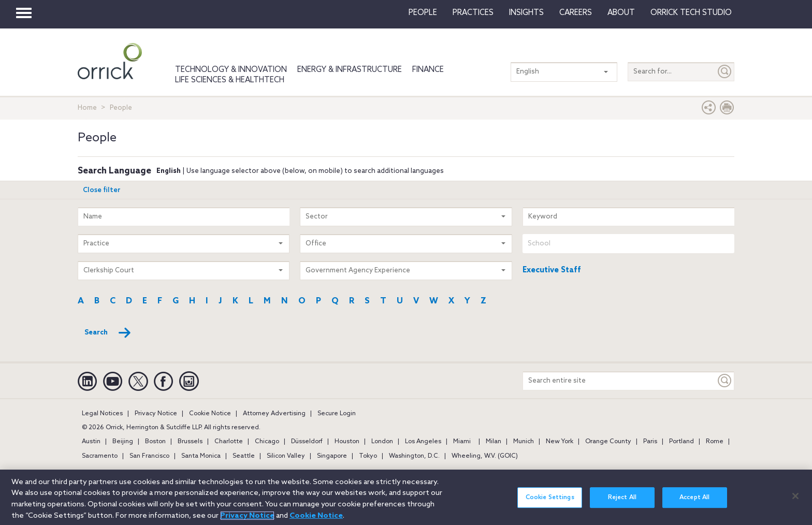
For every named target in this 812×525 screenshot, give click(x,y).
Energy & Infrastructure (350, 70)
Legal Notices (102, 414)
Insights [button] (526, 13)
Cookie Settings (550, 503)
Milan (494, 442)
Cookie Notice (210, 414)
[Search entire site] (619, 381)
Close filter (102, 190)
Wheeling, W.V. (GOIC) (485, 456)
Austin (91, 442)
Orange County (608, 442)
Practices (473, 13)
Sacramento (100, 456)
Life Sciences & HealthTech (230, 80)
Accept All (694, 503)
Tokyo (368, 456)
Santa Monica (201, 456)
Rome (715, 442)
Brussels (190, 442)
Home (87, 108)
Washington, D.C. (414, 456)
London (382, 442)
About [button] (621, 13)
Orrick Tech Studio (691, 13)
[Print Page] (727, 110)
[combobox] (628, 244)
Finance (428, 70)
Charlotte (229, 442)
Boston (155, 442)
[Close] (795, 502)
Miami (462, 442)
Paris (650, 442)
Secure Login (337, 414)
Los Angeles (423, 442)
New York (560, 442)
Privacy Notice (156, 414)
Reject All (622, 503)
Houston (347, 442)
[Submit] (725, 72)
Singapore (332, 456)
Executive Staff (552, 270)
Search (108, 333)
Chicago (267, 442)
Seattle (244, 456)
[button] (709, 110)
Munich (524, 442)
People (423, 13)
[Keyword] (725, 381)
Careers (576, 13)
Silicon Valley (286, 456)
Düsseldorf (307, 442)
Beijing (123, 442)
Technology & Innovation (231, 70)
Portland (682, 442)
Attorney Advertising (274, 414)
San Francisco (149, 456)
